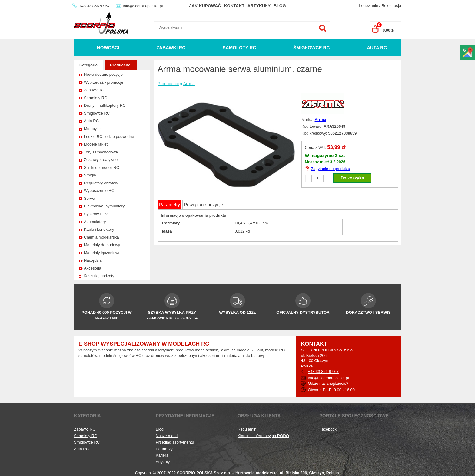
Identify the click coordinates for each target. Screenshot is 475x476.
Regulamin (247, 429)
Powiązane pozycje (203, 204)
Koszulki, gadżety (99, 276)
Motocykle (93, 129)
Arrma (189, 84)
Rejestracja (391, 6)
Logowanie (369, 6)
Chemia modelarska (101, 237)
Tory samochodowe (101, 152)
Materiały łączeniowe (102, 253)
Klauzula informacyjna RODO (263, 436)
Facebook (328, 429)
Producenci (121, 65)
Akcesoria (93, 268)
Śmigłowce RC (311, 47)
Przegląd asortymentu (175, 442)
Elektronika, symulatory (104, 206)
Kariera (162, 455)
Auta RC (377, 47)
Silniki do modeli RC (101, 168)
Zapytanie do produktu (330, 169)
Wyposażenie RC (99, 191)
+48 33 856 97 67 (95, 6)
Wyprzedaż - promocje (104, 82)
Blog (280, 6)
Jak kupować (205, 6)
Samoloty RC (239, 47)
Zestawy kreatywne (101, 160)
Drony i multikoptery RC (105, 105)
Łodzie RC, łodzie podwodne (109, 137)
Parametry (169, 204)
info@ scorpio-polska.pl (328, 378)
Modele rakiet (96, 144)
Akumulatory (95, 222)
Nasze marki (167, 436)
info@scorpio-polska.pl (143, 6)
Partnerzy (164, 449)
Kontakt (234, 6)
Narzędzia (93, 260)
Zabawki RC (171, 47)
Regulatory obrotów (101, 183)
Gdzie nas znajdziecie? (328, 383)
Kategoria (88, 65)
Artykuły (259, 6)
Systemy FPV (96, 214)
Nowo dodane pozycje (103, 74)
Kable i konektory (99, 229)
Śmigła (90, 175)
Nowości (108, 47)
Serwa (90, 198)
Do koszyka (352, 178)
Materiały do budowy (102, 245)
